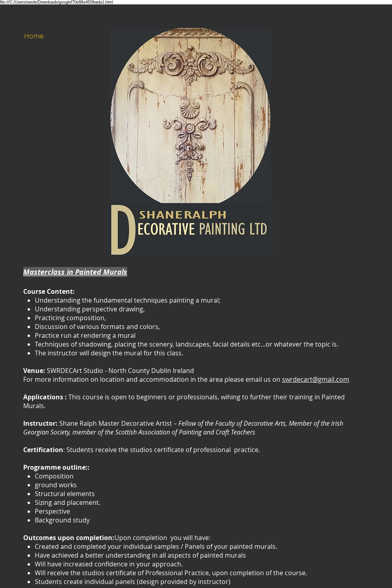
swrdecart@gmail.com (316, 379)
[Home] (34, 36)
